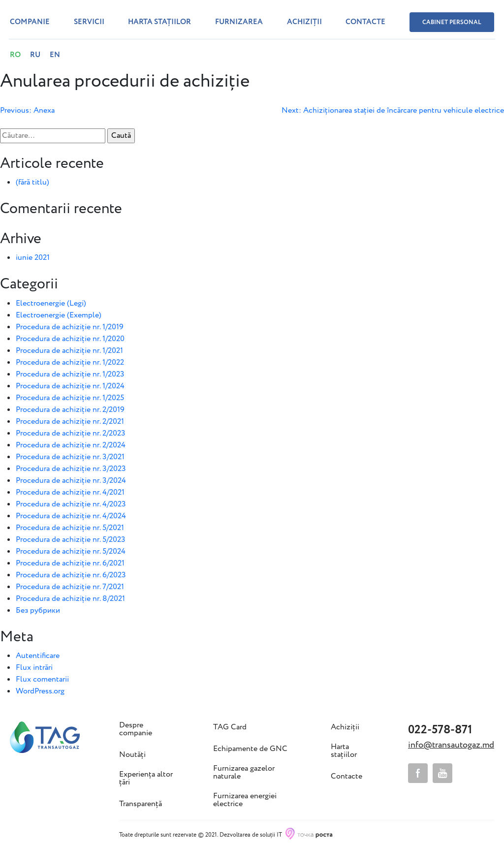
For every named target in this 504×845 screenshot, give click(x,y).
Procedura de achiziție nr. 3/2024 (71, 481)
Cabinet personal (452, 22)
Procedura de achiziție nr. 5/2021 (70, 528)
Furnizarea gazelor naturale (244, 773)
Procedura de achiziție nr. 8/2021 (70, 599)
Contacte (365, 22)
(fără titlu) (32, 182)
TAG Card (230, 727)
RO (15, 55)
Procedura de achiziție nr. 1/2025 (70, 398)
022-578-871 (440, 730)
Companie (30, 22)
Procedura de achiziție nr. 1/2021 (69, 351)
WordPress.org (40, 691)
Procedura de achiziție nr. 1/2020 (70, 339)
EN (55, 55)
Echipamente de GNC (250, 749)
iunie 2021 (33, 258)
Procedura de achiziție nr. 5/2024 (71, 551)
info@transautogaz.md (451, 745)
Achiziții (304, 22)
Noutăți (132, 755)
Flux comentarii (42, 679)
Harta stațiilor (159, 22)
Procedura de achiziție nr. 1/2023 (70, 374)
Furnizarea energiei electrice (245, 800)
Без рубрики (38, 610)
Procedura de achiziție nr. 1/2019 (70, 327)
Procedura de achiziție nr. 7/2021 (70, 587)
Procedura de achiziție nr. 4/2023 (71, 504)
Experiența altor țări (146, 779)
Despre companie (136, 729)
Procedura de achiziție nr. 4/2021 (70, 492)
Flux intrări (34, 668)
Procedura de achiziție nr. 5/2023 (71, 540)
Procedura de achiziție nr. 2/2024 (71, 445)
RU (35, 55)
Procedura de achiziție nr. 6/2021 (70, 563)
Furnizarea (239, 22)
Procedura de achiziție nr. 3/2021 (70, 457)
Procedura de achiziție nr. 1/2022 (70, 362)
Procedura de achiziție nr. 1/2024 (70, 386)
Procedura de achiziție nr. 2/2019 (70, 410)
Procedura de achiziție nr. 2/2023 (71, 433)
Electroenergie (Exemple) (59, 315)
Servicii (89, 22)
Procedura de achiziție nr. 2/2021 (70, 422)
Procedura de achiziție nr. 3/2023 (71, 469)
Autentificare (38, 656)
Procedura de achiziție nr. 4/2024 (71, 516)
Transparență (141, 804)
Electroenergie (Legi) (51, 303)
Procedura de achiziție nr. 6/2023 (71, 575)
